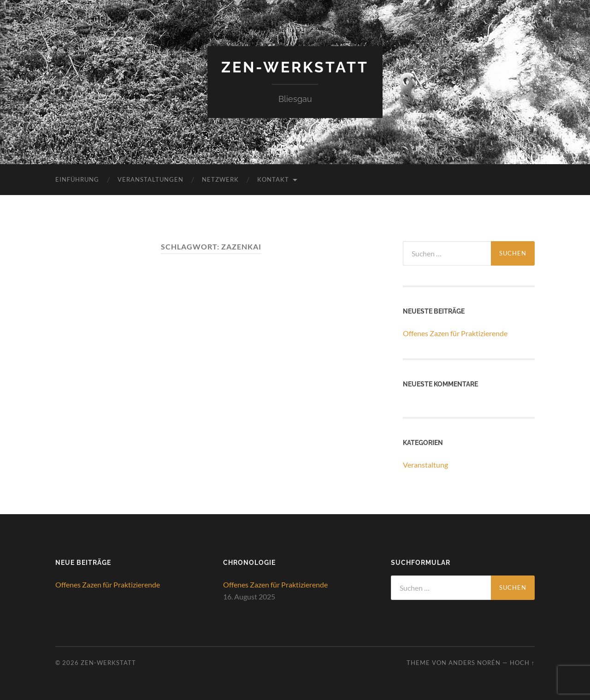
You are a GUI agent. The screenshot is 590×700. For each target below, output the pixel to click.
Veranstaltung (425, 465)
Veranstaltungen (150, 179)
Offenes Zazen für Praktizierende (455, 333)
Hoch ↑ (522, 663)
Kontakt (273, 179)
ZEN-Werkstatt (295, 67)
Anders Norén (475, 663)
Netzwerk (220, 179)
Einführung (77, 179)
